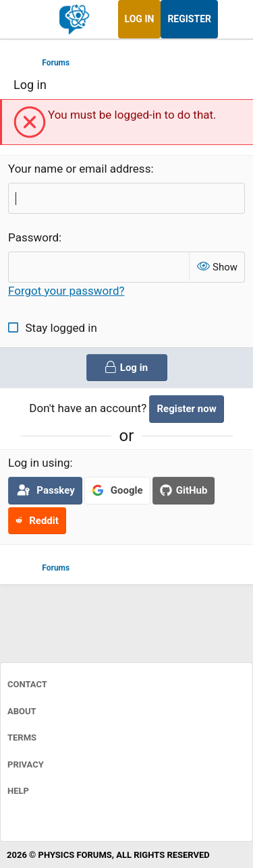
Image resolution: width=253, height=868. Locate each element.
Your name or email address (79, 169)
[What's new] (231, 19)
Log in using (39, 463)
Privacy (26, 764)
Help (18, 791)
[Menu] (25, 20)
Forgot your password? (66, 291)
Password (33, 237)
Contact (27, 684)
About (22, 711)
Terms (22, 737)
